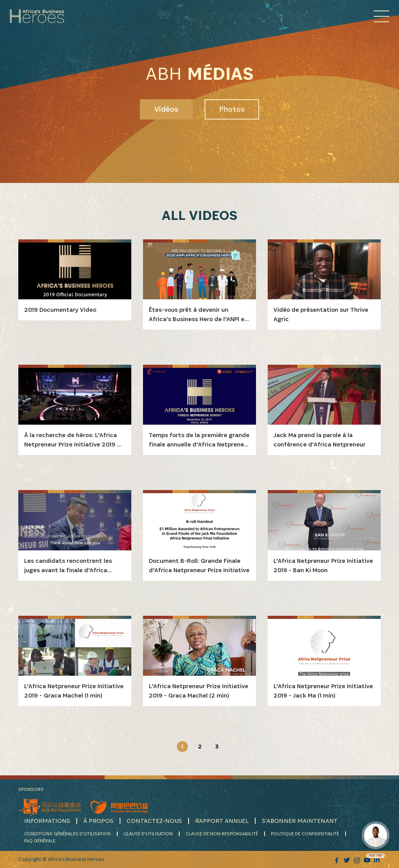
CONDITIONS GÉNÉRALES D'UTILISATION (67, 834)
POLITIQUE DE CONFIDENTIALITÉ (305, 834)
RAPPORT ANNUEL (222, 821)
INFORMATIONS (47, 821)
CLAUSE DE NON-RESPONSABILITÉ (222, 834)
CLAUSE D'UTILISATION (148, 834)
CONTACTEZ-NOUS (154, 821)
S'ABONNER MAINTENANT (300, 821)
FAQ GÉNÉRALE (40, 841)
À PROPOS (98, 821)
